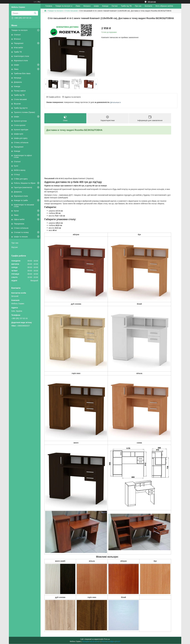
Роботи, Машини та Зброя (25, 183)
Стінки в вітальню (21, 228)
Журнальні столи (21, 61)
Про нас (15, 243)
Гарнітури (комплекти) (23, 187)
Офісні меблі (19, 219)
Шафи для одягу (21, 138)
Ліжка (16, 69)
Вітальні (17, 39)
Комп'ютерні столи (21, 56)
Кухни (16, 211)
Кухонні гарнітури (21, 130)
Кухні (16, 166)
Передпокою (19, 224)
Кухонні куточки (20, 121)
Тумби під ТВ (19, 95)
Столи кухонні (20, 125)
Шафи (16, 65)
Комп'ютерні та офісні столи (23, 156)
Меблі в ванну (20, 170)
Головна (49, 6)
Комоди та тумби (21, 200)
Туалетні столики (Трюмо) (24, 112)
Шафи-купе (19, 134)
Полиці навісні (20, 91)
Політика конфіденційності (111, 642)
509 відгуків (152, 2)
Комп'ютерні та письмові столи (24, 206)
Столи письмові (20, 99)
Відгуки (15, 247)
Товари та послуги (19, 30)
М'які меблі (18, 48)
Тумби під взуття (21, 108)
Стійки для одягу (21, 179)
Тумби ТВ (18, 52)
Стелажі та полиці (21, 232)
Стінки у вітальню (21, 143)
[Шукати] (35, 13)
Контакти (148, 6)
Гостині (115, 6)
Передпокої (19, 43)
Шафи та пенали (21, 237)
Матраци (18, 78)
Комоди (17, 86)
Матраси (87, 6)
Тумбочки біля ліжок (22, 73)
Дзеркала (18, 82)
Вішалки (17, 104)
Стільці (17, 174)
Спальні (17, 35)
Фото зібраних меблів (164, 6)
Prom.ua (107, 639)
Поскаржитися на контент (91, 642)
